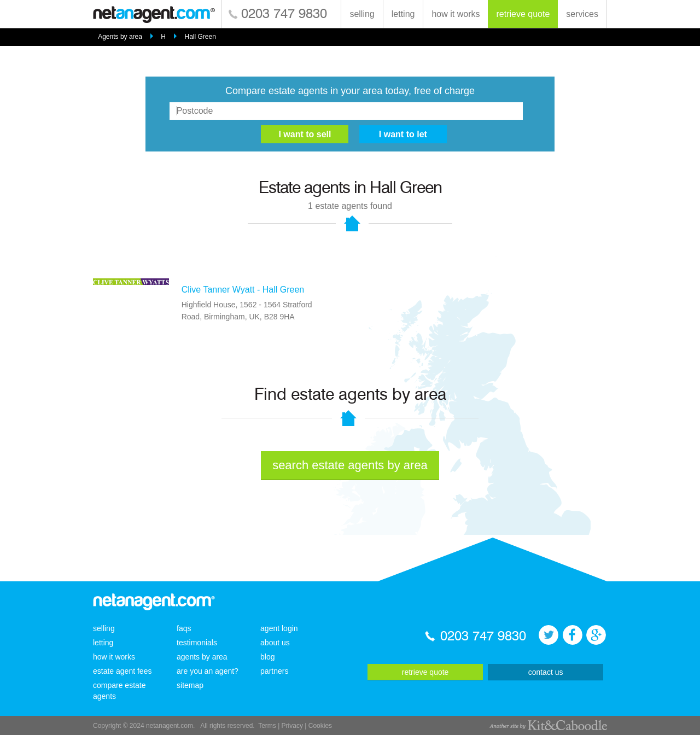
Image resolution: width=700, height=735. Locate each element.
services (582, 14)
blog (267, 657)
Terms (267, 726)
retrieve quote (523, 14)
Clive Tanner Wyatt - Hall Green (243, 290)
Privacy (292, 726)
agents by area (202, 657)
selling (362, 14)
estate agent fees (122, 671)
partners (274, 671)
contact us (546, 672)
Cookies (320, 726)
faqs (184, 628)
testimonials (197, 643)
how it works (456, 14)
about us (275, 643)
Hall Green (200, 37)
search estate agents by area (350, 465)
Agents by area (120, 37)
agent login (279, 628)
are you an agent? (208, 671)
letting (403, 14)
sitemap (190, 685)
